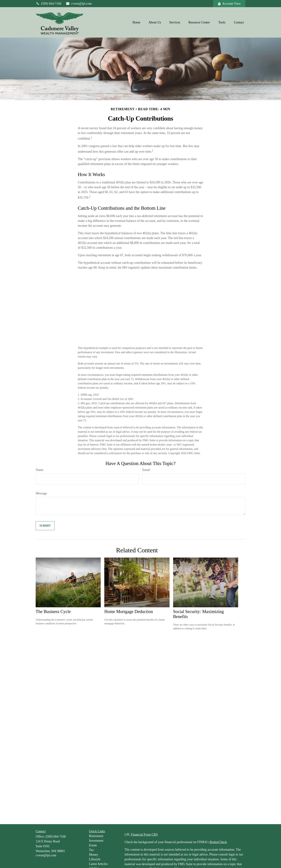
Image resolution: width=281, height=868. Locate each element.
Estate (93, 845)
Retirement (96, 836)
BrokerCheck (218, 842)
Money (94, 855)
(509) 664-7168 (48, 4)
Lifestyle (95, 859)
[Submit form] (45, 526)
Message (41, 493)
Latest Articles (98, 864)
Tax (91, 850)
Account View (229, 4)
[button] (136, 22)
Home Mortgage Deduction (129, 612)
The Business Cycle (53, 612)
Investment (96, 841)
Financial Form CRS (144, 835)
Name (40, 470)
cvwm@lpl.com (79, 4)
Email (146, 470)
